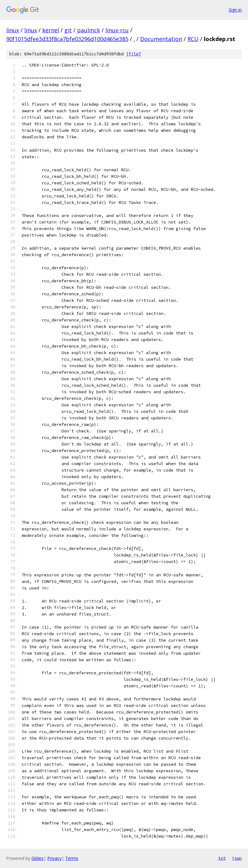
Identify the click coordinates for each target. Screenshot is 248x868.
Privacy (54, 858)
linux (13, 30)
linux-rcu (117, 30)
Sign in (235, 10)
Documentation (161, 39)
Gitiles (37, 858)
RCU (193, 39)
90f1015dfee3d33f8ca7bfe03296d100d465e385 (67, 39)
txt (222, 858)
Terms (72, 858)
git (68, 30)
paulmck (89, 30)
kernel (51, 30)
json (237, 858)
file (134, 54)
